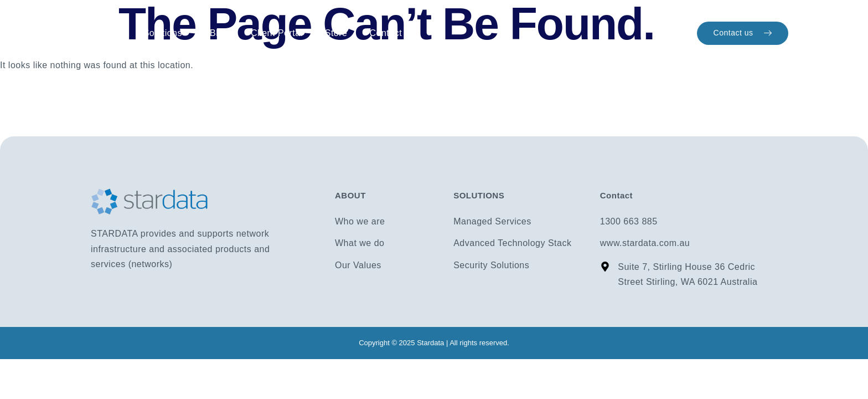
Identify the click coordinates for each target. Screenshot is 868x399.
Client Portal (277, 33)
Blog (219, 33)
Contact (386, 33)
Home (106, 33)
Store (336, 33)
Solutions (166, 33)
